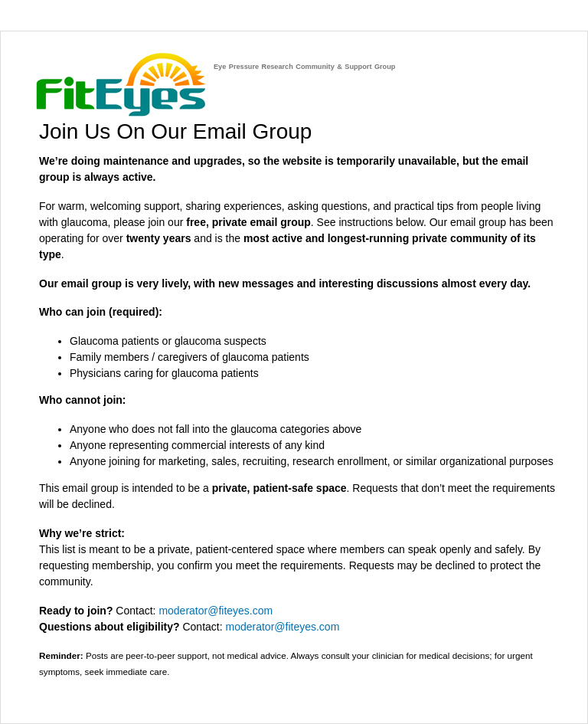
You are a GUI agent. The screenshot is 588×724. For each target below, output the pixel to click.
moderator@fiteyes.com (216, 611)
